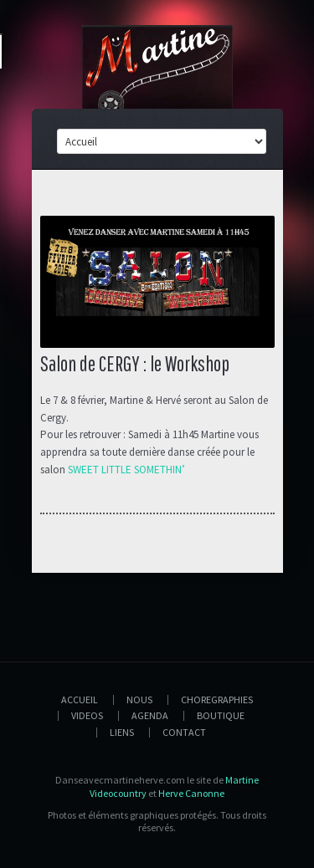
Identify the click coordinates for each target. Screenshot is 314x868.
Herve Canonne (191, 793)
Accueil (80, 700)
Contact (184, 732)
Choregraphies (217, 700)
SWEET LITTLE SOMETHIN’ (126, 470)
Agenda (150, 715)
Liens (122, 732)
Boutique (221, 715)
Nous (139, 700)
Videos (87, 715)
